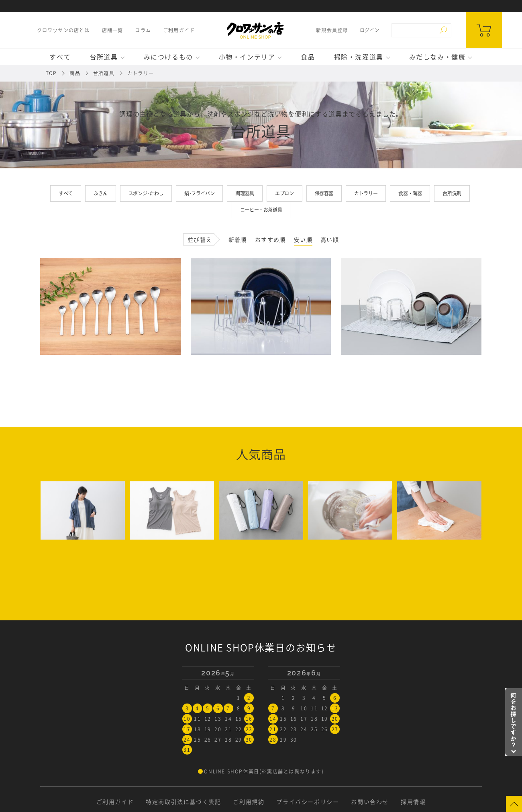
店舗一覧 (113, 30)
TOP (51, 73)
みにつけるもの (168, 57)
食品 (308, 57)
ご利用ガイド (179, 30)
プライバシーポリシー (308, 802)
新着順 (238, 239)
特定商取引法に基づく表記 (183, 802)
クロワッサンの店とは (63, 30)
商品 (75, 73)
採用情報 (413, 802)
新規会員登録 (332, 30)
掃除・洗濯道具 (359, 57)
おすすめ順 (270, 239)
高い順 (330, 239)
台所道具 (104, 57)
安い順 (303, 239)
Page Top (514, 804)
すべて (60, 57)
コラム (143, 30)
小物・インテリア (247, 57)
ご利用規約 (249, 802)
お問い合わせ (370, 802)
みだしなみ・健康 (437, 57)
